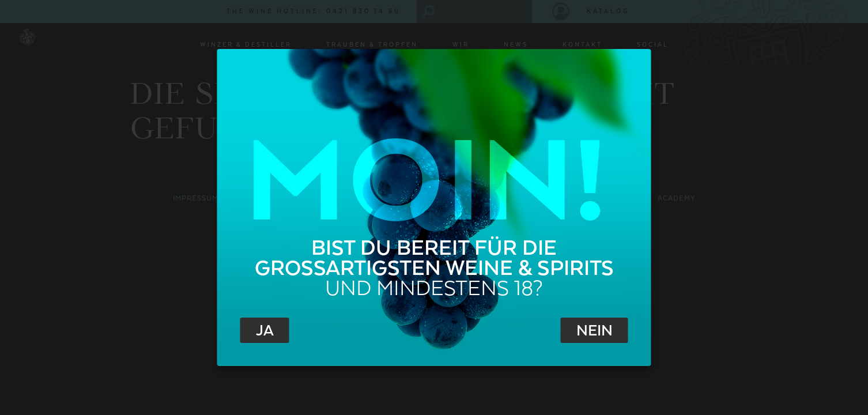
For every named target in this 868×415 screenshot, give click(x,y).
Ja (265, 331)
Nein (595, 331)
